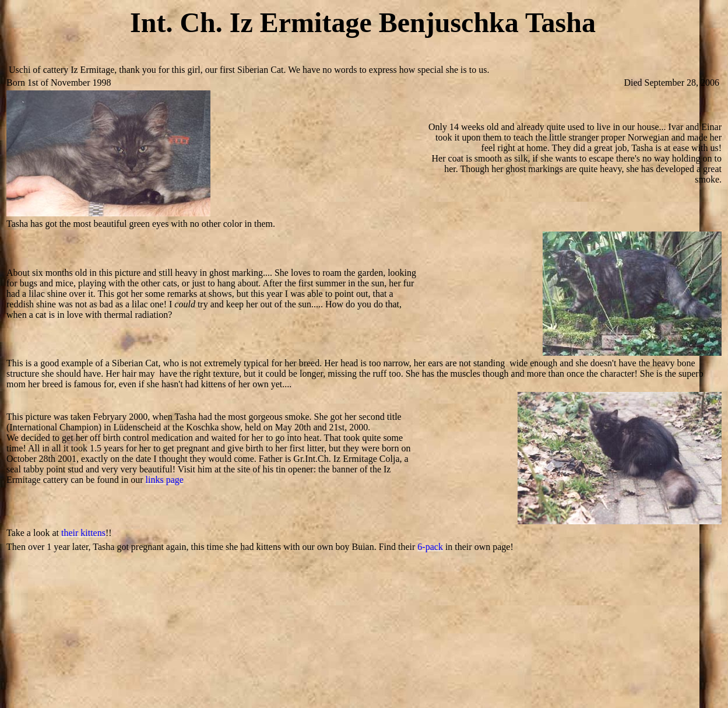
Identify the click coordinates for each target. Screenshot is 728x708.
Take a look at (33, 533)
